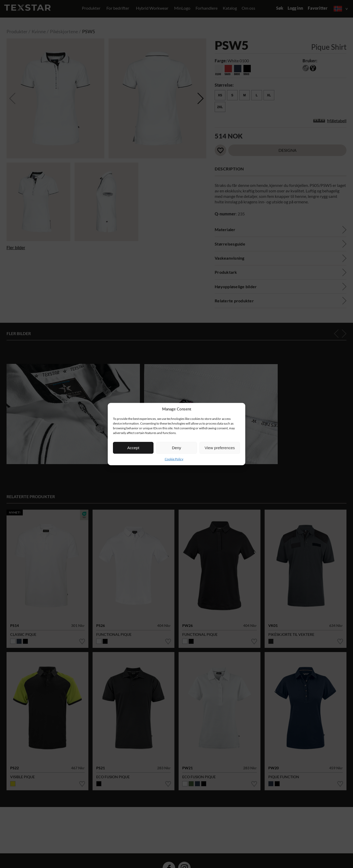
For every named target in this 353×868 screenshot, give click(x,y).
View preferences (220, 448)
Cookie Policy (174, 459)
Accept (133, 448)
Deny (176, 448)
